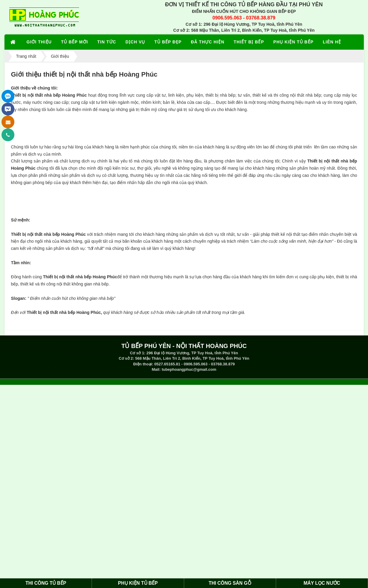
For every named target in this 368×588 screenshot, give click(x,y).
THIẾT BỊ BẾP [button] (249, 42)
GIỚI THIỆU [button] (39, 42)
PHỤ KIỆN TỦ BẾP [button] (293, 42)
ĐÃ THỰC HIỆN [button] (208, 42)
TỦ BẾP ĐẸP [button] (168, 42)
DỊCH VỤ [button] (135, 42)
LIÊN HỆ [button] (332, 42)
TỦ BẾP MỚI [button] (75, 42)
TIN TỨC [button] (107, 42)
